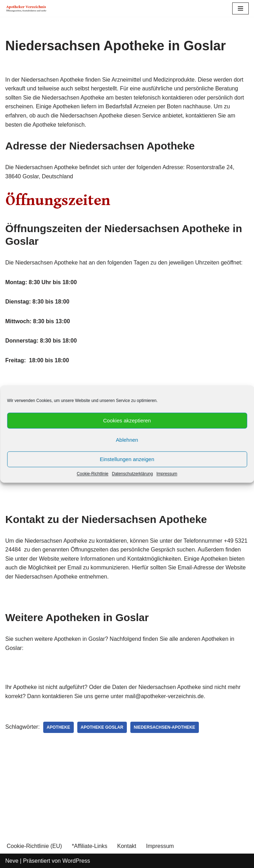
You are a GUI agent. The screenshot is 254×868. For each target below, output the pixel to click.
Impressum (167, 474)
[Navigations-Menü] (240, 8)
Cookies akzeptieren (127, 420)
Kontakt (126, 846)
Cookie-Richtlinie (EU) (34, 846)
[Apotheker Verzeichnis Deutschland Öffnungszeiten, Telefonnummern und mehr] (26, 8)
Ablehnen (127, 440)
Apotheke (58, 727)
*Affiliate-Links (89, 846)
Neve (12, 861)
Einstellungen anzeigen (127, 459)
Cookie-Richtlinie (92, 474)
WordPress (76, 861)
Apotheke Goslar (102, 727)
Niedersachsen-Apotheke (165, 727)
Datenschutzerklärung (132, 474)
